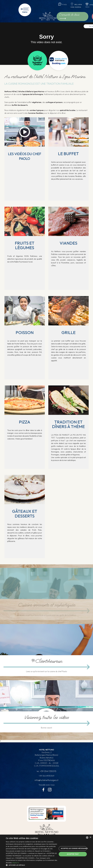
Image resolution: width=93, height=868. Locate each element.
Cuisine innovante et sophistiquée (46, 605)
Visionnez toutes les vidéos (46, 717)
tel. (47, 772)
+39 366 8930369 (47, 776)
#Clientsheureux (46, 661)
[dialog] (46, 851)
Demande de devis (73, 15)
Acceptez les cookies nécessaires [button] (74, 848)
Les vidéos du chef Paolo (25, 156)
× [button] (90, 837)
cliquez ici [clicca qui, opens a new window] (15, 863)
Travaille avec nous (46, 785)
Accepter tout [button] (73, 854)
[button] (32, 865)
